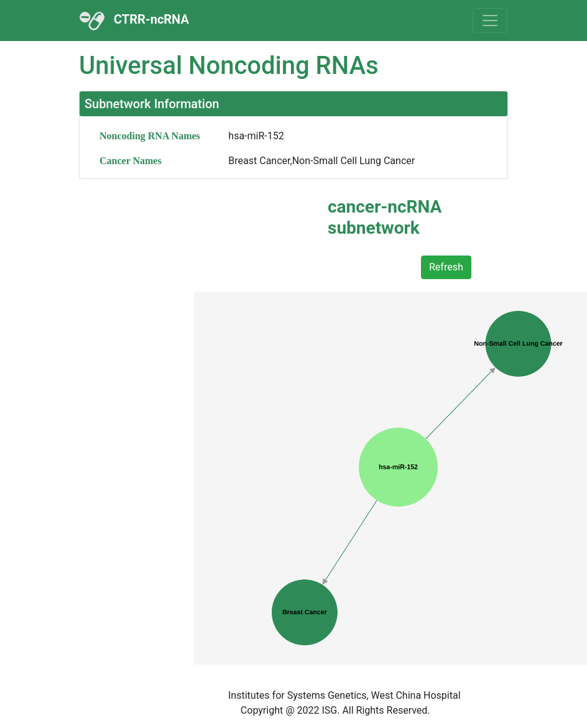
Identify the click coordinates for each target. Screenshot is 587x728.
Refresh (446, 267)
